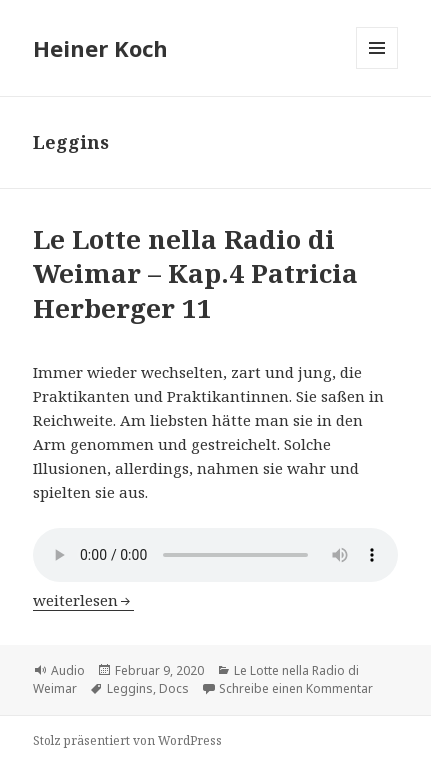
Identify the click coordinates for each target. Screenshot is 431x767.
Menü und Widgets (377, 68)
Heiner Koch (100, 48)
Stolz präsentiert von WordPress (127, 740)
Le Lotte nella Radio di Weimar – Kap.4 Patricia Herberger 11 (195, 273)
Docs (174, 688)
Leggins (130, 688)
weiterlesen (83, 600)
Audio (68, 670)
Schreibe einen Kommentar (296, 688)
